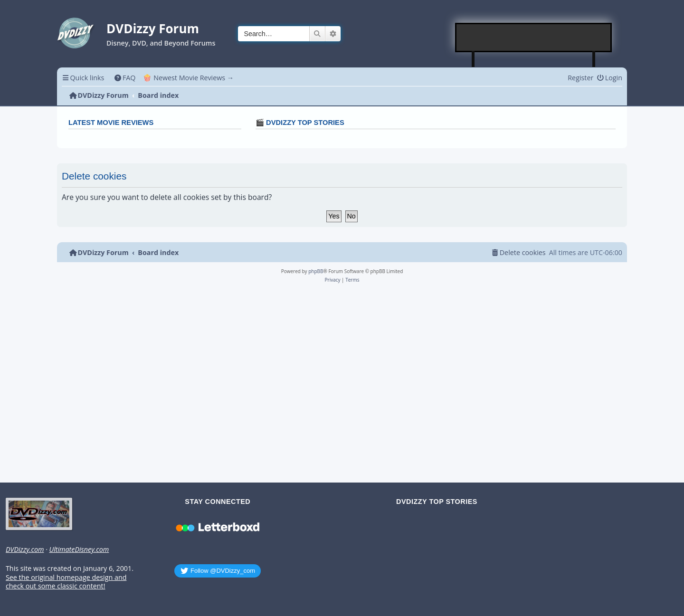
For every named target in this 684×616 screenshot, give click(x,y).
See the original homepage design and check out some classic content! (66, 582)
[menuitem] (125, 78)
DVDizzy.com (25, 550)
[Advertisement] (534, 38)
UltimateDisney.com (79, 550)
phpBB (316, 271)
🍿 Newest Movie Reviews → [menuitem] (188, 78)
